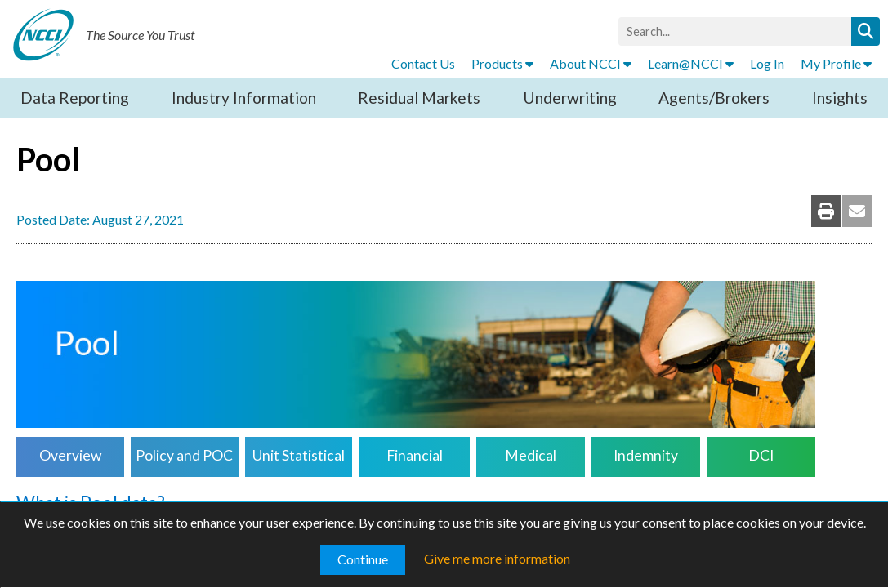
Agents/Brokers (714, 98)
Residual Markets (419, 98)
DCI (761, 455)
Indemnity (646, 455)
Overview (70, 455)
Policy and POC (184, 455)
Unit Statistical (299, 455)
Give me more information (497, 558)
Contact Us (423, 63)
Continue (363, 559)
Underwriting (570, 98)
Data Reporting (75, 98)
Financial (415, 455)
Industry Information (244, 98)
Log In (767, 63)
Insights (840, 98)
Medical (531, 455)
